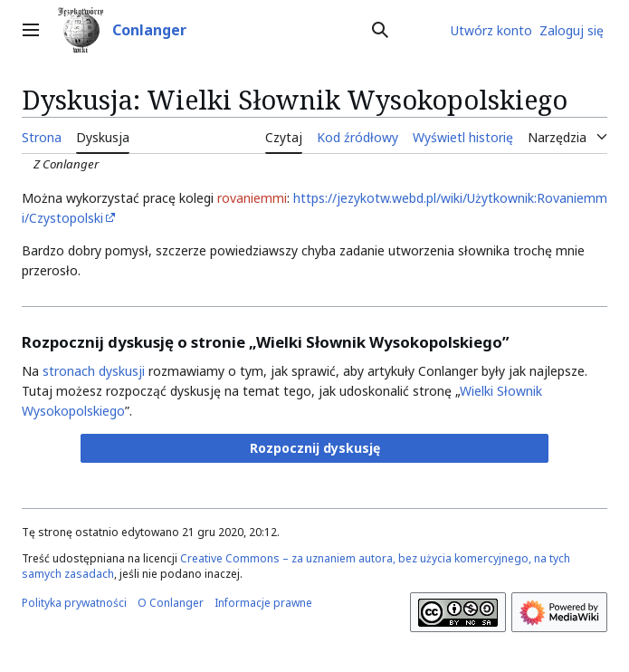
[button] (315, 448)
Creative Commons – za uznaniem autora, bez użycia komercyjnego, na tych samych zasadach (296, 566)
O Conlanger (171, 603)
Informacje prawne (263, 603)
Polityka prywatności (74, 603)
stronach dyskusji (94, 371)
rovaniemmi (252, 198)
